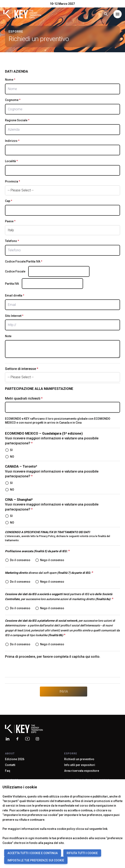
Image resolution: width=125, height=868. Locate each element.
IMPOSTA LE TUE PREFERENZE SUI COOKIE (36, 860)
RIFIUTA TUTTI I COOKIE (82, 853)
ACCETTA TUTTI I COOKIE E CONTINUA (33, 853)
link (105, 829)
